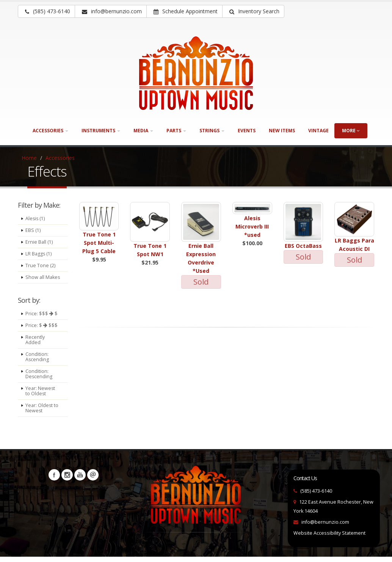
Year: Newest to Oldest (40, 396)
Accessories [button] (50, 131)
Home (29, 158)
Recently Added (35, 345)
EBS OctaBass (303, 246)
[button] (253, 11)
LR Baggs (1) (39, 254)
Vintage (318, 131)
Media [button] (143, 131)
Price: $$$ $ (42, 319)
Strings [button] (212, 131)
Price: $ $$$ (42, 331)
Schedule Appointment (186, 11)
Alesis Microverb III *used (252, 226)
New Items (282, 131)
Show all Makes (35, 280)
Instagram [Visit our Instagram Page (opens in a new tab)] (67, 480)
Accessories (60, 158)
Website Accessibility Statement (329, 538)
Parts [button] (176, 131)
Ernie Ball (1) (39, 242)
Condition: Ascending (37, 362)
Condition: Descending (39, 379)
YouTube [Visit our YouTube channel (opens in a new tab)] (80, 480)
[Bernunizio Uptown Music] (196, 73)
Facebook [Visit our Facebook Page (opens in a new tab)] (54, 480)
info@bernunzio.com (325, 527)
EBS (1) (33, 230)
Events (247, 131)
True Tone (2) (40, 265)
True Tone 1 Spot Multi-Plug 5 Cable (99, 243)
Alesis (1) (35, 218)
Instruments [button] (101, 131)
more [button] (351, 131)
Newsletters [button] (93, 480)
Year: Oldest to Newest (42, 413)
